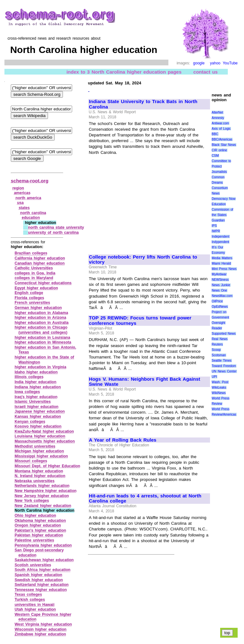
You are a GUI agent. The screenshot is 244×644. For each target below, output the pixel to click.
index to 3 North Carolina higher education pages (124, 72)
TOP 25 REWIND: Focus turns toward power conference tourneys (140, 321)
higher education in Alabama (41, 313)
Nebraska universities (35, 481)
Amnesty (218, 118)
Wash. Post (220, 382)
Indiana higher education (38, 387)
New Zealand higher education (43, 506)
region (18, 188)
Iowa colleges (27, 392)
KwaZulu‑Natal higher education (44, 431)
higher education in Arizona (40, 318)
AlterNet (217, 112)
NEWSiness (220, 280)
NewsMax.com (222, 296)
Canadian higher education (40, 263)
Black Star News (224, 145)
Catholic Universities (34, 268)
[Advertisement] (142, 202)
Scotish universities (33, 565)
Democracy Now (224, 199)
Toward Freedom (224, 366)
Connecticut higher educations (43, 283)
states (24, 208)
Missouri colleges (31, 461)
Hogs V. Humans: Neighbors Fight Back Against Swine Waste (145, 382)
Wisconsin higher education (41, 629)
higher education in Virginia (41, 367)
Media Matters (222, 258)
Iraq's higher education (36, 397)
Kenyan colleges (30, 422)
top (227, 633)
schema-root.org (30, 181)
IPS (214, 226)
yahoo (215, 63)
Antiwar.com (220, 123)
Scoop (216, 350)
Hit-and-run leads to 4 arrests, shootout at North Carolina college (145, 499)
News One (219, 290)
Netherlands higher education (42, 486)
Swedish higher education (39, 580)
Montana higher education (39, 471)
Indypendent (220, 242)
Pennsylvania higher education (43, 545)
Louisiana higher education (40, 436)
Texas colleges (28, 595)
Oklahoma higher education (40, 521)
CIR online (219, 150)
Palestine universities (34, 540)
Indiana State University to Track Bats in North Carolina (143, 104)
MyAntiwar (219, 274)
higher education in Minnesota (43, 342)
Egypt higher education (36, 288)
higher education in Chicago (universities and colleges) (41, 330)
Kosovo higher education (38, 426)
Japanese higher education (40, 411)
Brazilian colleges (31, 253)
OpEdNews (220, 307)
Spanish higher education (38, 575)
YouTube (230, 63)
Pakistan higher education (39, 535)
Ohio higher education (35, 516)
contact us (206, 72)
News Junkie (221, 285)
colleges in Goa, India (35, 273)
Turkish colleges (30, 600)
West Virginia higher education (43, 624)
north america (28, 198)
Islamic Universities (33, 402)
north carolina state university (56, 227)
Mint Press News (224, 269)
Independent (220, 237)
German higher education (38, 308)
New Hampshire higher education (46, 491)
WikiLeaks (219, 388)
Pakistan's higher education (40, 530)
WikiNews (219, 393)
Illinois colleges (29, 377)
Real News (220, 339)
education (31, 218)
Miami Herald (221, 263)
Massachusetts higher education (45, 441)
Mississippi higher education (41, 456)
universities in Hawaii (34, 605)
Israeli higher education (37, 407)
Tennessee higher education (41, 590)
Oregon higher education (38, 525)
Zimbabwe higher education (40, 634)
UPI (214, 377)
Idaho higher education (36, 372)
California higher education (40, 258)
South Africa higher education (43, 570)
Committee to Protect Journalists (221, 166)
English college (29, 293)
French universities (32, 303)
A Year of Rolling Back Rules (123, 440)
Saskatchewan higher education (44, 560)
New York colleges (32, 501)
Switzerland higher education (42, 585)
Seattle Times (221, 361)
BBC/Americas (222, 139)
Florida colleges (29, 298)
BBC (215, 134)
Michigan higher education (39, 451)
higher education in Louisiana (42, 338)
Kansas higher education (38, 417)
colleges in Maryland (34, 278)
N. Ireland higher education (40, 476)
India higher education (35, 382)
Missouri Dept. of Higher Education (47, 466)
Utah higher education (35, 609)
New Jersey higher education (42, 496)
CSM (215, 156)
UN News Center (224, 371)
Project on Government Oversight (220, 317)
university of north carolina (53, 233)
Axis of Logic (221, 129)
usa (20, 203)
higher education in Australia (42, 323)
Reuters (217, 344)
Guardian (218, 220)
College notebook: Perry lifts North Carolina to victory (143, 260)
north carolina (33, 213)
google (199, 63)
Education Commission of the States (222, 210)
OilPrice (217, 301)
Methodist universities (35, 446)
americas (22, 193)
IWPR (216, 231)
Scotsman (219, 355)
